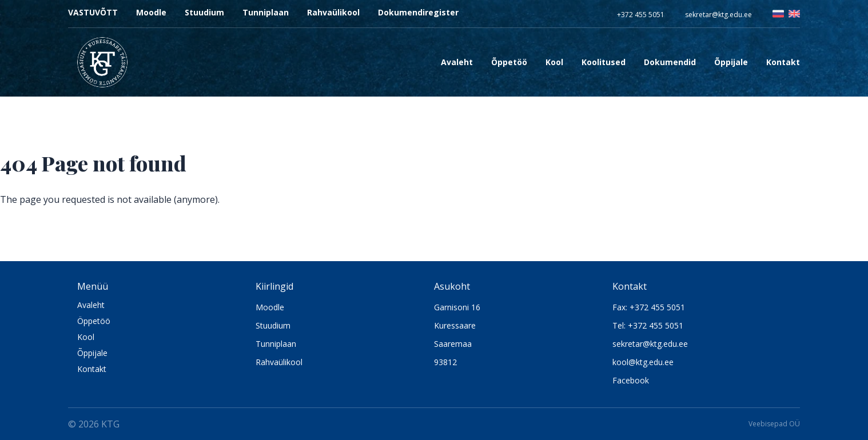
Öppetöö (94, 321)
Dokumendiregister (418, 12)
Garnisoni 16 (457, 307)
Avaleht (457, 62)
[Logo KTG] (102, 62)
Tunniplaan (266, 12)
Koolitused (604, 62)
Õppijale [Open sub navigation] (731, 62)
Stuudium (204, 12)
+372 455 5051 (641, 15)
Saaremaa (453, 344)
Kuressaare (455, 325)
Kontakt (783, 62)
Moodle (151, 12)
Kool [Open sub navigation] (554, 62)
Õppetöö (509, 62)
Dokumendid (670, 62)
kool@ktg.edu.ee (643, 362)
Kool (86, 337)
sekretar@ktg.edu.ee (718, 15)
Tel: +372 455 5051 (648, 325)
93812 (445, 362)
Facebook (631, 380)
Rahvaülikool (333, 12)
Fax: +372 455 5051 (649, 307)
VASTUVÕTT (93, 12)
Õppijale (92, 353)
